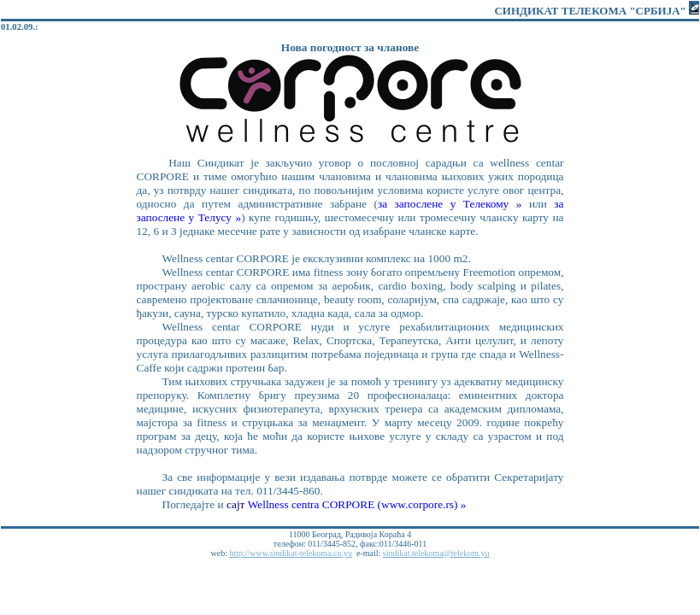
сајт (237, 504)
